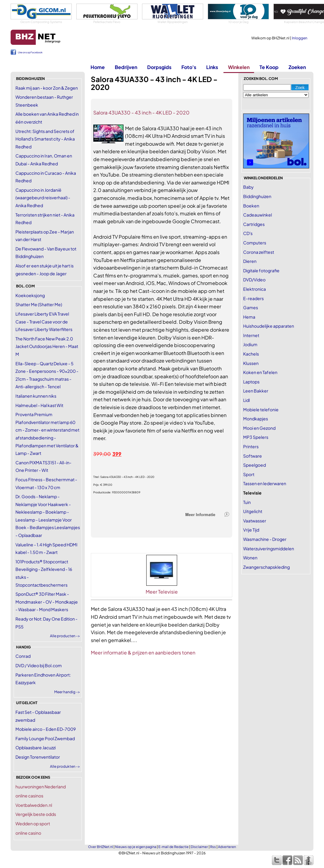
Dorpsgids (159, 67)
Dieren (250, 261)
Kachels (251, 354)
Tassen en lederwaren (265, 483)
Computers (255, 243)
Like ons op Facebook (30, 52)
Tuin (247, 502)
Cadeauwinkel (258, 215)
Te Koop (269, 67)
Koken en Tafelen (260, 372)
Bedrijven (126, 67)
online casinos (29, 796)
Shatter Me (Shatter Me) (39, 304)
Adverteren (227, 847)
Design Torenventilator (38, 757)
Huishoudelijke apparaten (269, 326)
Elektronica (255, 289)
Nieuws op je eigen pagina (136, 847)
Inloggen (300, 38)
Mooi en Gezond (259, 428)
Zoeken (297, 67)
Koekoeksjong (30, 295)
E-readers (253, 298)
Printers (251, 446)
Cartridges (254, 224)
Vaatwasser (255, 521)
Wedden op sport (33, 823)
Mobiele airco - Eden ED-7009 (46, 729)
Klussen (251, 363)
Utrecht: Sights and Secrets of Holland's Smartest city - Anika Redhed (45, 139)
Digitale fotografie (261, 270)
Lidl (246, 400)
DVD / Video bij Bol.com (39, 665)
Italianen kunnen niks (36, 396)
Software (253, 456)
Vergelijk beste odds (36, 814)
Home (98, 67)
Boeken (251, 206)
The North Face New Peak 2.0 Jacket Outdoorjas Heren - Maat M (47, 346)
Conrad (23, 656)
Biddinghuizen (257, 196)
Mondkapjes (256, 419)
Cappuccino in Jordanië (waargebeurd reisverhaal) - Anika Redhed (43, 198)
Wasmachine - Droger (265, 539)
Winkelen (239, 67)
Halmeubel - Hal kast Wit (39, 405)
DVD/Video (254, 280)
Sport (249, 474)
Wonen (250, 558)
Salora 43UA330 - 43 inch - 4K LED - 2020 (141, 113)
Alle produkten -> (65, 766)
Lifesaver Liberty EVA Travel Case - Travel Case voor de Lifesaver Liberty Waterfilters (44, 321)
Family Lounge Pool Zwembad (45, 738)
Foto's (189, 67)
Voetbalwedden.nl (34, 805)
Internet (251, 335)
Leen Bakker (256, 391)
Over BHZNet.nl (101, 847)
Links (212, 67)
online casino (28, 833)
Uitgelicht (253, 511)
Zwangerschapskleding (266, 567)
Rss (213, 847)
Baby (248, 187)
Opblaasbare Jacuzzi (36, 747)
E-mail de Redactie (174, 847)
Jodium (250, 344)
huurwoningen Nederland (41, 787)
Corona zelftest (259, 252)
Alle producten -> (65, 636)
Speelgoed (255, 465)
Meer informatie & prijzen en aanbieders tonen (143, 653)
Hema (249, 317)
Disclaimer (199, 847)
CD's (248, 233)
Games (251, 307)
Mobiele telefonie (261, 409)
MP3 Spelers (256, 437)
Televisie (252, 493)
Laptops (251, 382)
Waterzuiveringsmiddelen (269, 548)
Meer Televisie (162, 592)
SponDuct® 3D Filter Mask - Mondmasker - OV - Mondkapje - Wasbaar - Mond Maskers (47, 602)
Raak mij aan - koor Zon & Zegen (47, 88)
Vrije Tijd (251, 530)
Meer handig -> (67, 692)
